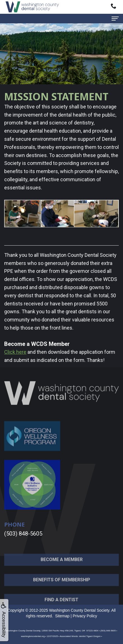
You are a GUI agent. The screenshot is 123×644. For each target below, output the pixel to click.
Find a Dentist (61, 605)
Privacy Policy (85, 616)
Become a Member (62, 565)
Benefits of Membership (62, 585)
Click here (15, 352)
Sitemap (62, 616)
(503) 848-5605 (23, 534)
